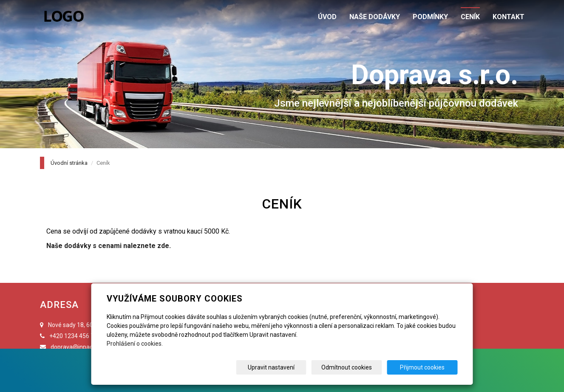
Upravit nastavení (285, 367)
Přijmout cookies (425, 367)
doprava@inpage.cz (77, 347)
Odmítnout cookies (355, 367)
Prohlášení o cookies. (135, 344)
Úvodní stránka (69, 163)
